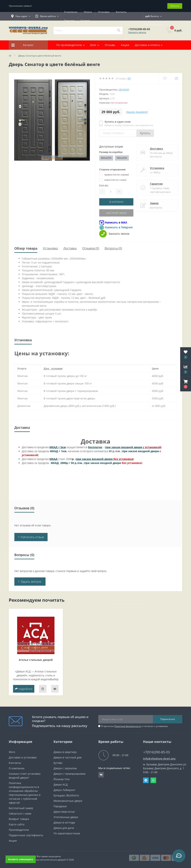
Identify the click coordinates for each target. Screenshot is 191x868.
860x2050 (106, 158)
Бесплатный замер (21, 808)
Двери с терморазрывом (69, 774)
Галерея (85, 20)
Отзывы (110, 45)
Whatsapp (153, 780)
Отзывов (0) (91, 248)
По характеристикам (67, 833)
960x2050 (122, 158)
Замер (154, 203)
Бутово (58, 763)
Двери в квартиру (65, 752)
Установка (104, 12)
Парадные (60, 806)
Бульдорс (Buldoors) (66, 795)
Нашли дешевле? (137, 112)
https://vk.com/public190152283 (101, 775)
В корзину (116, 202)
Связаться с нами (20, 813)
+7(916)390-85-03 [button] (156, 752)
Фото (12, 752)
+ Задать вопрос (30, 582)
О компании (71, 12)
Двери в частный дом (68, 757)
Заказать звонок (137, 32)
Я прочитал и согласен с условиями (135, 726)
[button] (186, 384)
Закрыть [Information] (175, 6)
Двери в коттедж (64, 822)
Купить (145, 133)
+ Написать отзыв (31, 537)
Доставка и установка (23, 757)
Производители (19, 830)
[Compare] (176, 78)
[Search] (119, 30)
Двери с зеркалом (65, 768)
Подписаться (168, 719)
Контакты (121, 12)
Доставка (156, 149)
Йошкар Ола (62, 779)
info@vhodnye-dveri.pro (159, 759)
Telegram (146, 780)
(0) (129, 78)
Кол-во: (104, 185)
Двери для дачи (64, 828)
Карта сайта (17, 824)
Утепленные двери (66, 817)
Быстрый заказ (116, 213)
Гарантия (69, 20)
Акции (125, 45)
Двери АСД (61, 785)
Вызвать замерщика (21, 859)
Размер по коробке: (111, 152)
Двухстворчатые (64, 812)
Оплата (88, 12)
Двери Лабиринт (64, 790)
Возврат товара (19, 819)
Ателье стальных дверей (36, 660)
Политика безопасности (128, 726)
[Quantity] (110, 192)
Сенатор (124, 90)
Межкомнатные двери (68, 801)
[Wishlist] (165, 78)
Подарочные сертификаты (26, 835)
